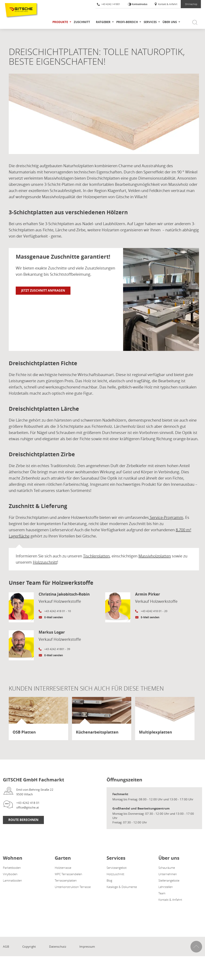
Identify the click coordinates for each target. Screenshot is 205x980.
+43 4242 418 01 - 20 (154, 611)
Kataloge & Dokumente (122, 887)
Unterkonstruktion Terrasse (73, 887)
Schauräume (167, 868)
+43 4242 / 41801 (109, 4)
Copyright (29, 946)
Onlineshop (191, 4)
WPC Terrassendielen (68, 874)
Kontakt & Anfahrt (166, 4)
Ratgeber (103, 22)
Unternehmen (168, 874)
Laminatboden (12, 880)
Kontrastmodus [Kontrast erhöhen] (139, 4)
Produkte (60, 22)
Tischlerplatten (96, 556)
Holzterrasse (63, 868)
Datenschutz (58, 946)
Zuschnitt (82, 22)
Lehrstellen (166, 887)
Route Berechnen (23, 820)
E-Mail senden (54, 617)
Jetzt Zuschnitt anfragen (43, 290)
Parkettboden (12, 868)
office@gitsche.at (28, 807)
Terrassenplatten (66, 880)
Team (162, 893)
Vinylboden (10, 874)
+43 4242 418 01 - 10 (58, 611)
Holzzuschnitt (45, 562)
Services (150, 22)
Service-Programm (167, 517)
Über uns (170, 22)
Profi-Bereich (127, 22)
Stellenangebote (169, 880)
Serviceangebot (117, 868)
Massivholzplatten (155, 556)
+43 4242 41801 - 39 (57, 649)
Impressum (87, 946)
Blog (109, 880)
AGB (6, 946)
